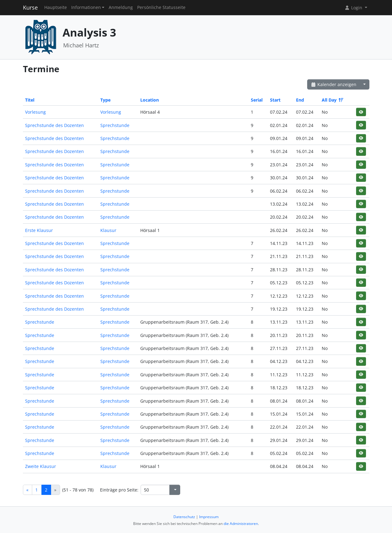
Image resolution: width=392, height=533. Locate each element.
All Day (332, 100)
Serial (257, 100)
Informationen (86, 7)
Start (275, 100)
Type (105, 100)
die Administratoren (241, 524)
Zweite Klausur (41, 466)
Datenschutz (184, 517)
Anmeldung (121, 7)
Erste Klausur (39, 230)
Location (150, 100)
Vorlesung (35, 112)
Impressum (209, 517)
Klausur (108, 230)
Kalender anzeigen (334, 84)
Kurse (30, 7)
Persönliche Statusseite (161, 7)
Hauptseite (56, 7)
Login (354, 8)
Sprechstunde (115, 125)
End (300, 100)
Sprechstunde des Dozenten (54, 125)
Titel (30, 100)
